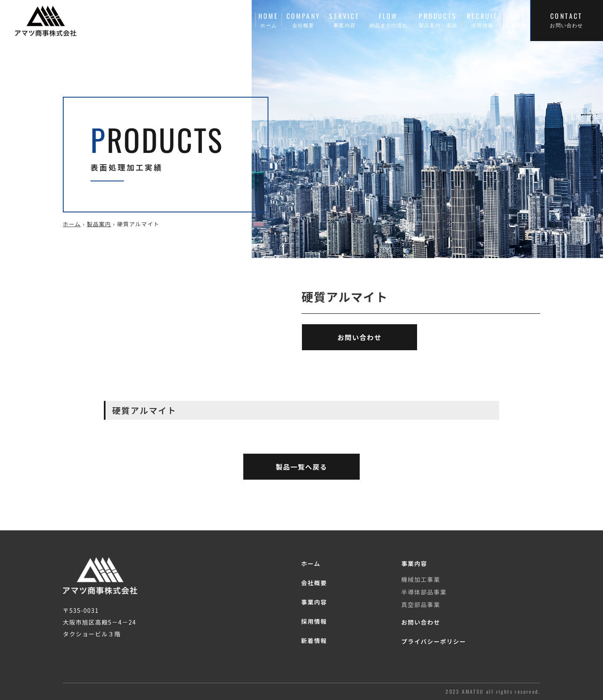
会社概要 (314, 583)
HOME (268, 20)
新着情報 (314, 641)
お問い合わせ (421, 622)
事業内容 (314, 602)
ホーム (72, 224)
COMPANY (303, 20)
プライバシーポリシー (434, 641)
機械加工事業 (421, 579)
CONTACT (567, 20)
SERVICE (344, 20)
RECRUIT (482, 20)
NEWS (516, 20)
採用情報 (314, 621)
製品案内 (99, 224)
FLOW (389, 20)
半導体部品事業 (424, 592)
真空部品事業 (421, 604)
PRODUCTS (438, 20)
